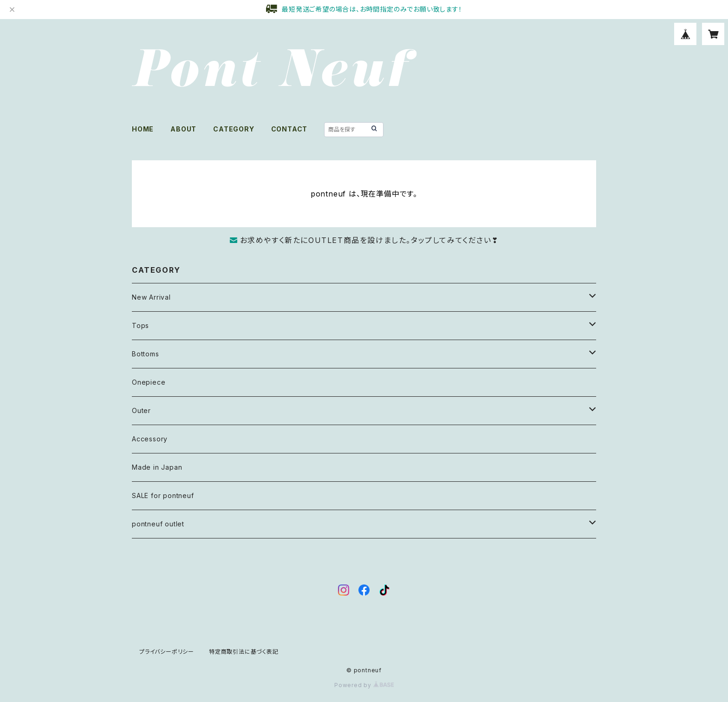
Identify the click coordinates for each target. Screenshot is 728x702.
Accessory (150, 439)
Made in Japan (157, 467)
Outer (141, 410)
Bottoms (146, 354)
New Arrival (151, 297)
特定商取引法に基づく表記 (244, 652)
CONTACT (289, 129)
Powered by (364, 685)
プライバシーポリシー (167, 652)
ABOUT (183, 129)
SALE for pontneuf (163, 495)
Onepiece (149, 382)
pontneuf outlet (158, 524)
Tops (140, 325)
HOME (143, 129)
